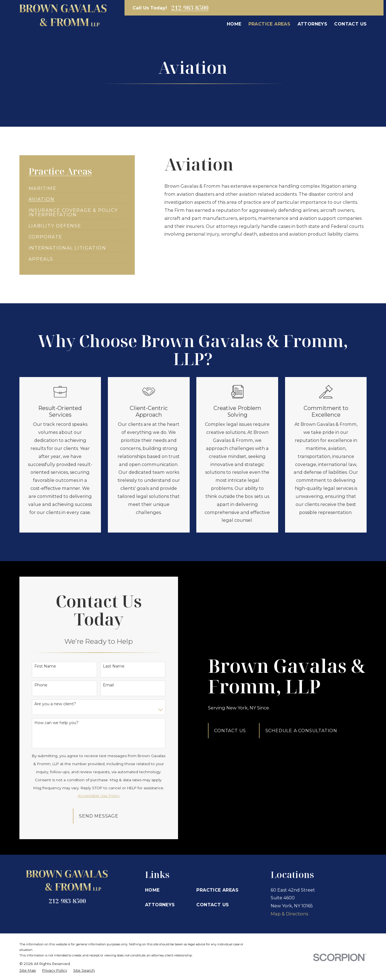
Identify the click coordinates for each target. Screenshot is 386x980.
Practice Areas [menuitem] (270, 24)
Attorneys (160, 905)
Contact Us (233, 730)
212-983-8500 (190, 8)
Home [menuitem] (234, 24)
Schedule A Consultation (304, 730)
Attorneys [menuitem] (313, 24)
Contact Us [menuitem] (350, 24)
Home (152, 890)
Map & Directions (289, 914)
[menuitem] (43, 186)
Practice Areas (217, 890)
